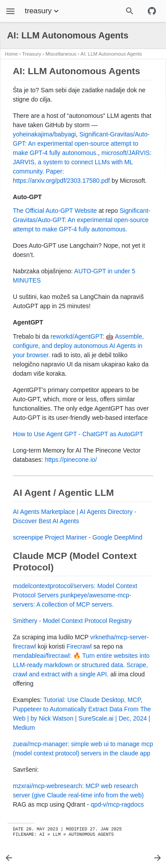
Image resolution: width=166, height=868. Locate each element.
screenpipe (28, 537)
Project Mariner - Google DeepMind (93, 537)
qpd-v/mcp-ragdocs (117, 804)
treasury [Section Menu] (43, 11)
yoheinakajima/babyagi (44, 134)
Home (11, 54)
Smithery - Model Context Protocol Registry (72, 621)
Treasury (32, 54)
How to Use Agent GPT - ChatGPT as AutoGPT (78, 434)
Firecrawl (79, 646)
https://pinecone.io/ (71, 460)
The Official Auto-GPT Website (55, 211)
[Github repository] (152, 11)
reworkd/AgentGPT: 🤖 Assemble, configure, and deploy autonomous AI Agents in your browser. (78, 346)
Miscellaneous (61, 54)
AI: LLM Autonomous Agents (111, 54)
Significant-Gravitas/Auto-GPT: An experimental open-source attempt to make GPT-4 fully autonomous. (81, 143)
